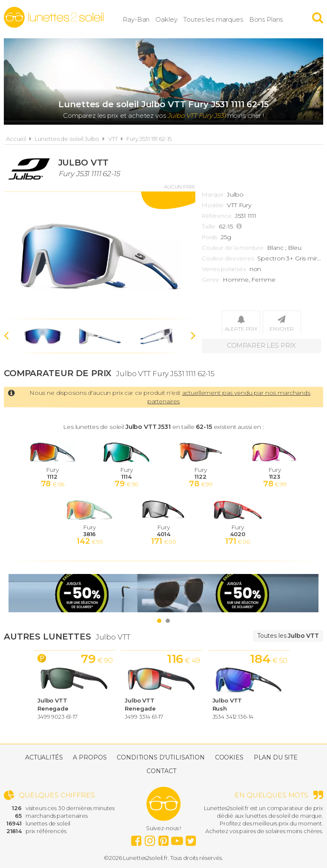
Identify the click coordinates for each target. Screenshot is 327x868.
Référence (217, 216)
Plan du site (276, 757)
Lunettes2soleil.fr (54, 17)
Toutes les (288, 636)
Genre (211, 280)
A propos (90, 757)
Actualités (44, 757)
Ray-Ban (142, 19)
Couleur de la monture (233, 248)
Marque (213, 194)
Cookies (229, 757)
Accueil (16, 139)
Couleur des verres (228, 258)
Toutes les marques (218, 19)
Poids (209, 237)
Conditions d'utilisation (161, 757)
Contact (161, 771)
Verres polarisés (224, 269)
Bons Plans (271, 19)
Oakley (172, 19)
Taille (209, 226)
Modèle (213, 205)
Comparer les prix (262, 346)
